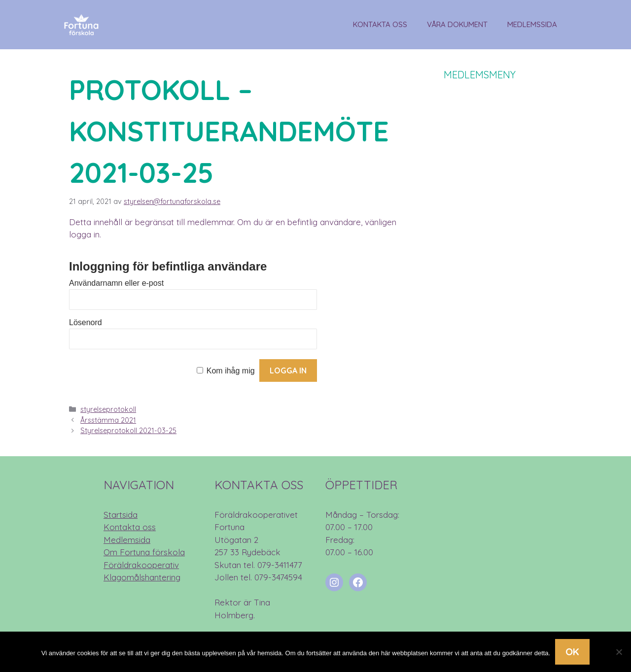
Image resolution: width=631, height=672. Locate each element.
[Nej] (619, 652)
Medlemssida (532, 24)
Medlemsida (127, 540)
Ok (572, 652)
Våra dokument (457, 24)
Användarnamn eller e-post (116, 283)
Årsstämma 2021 (108, 420)
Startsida (121, 515)
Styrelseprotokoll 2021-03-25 (128, 431)
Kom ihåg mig (231, 371)
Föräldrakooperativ (141, 565)
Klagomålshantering (142, 577)
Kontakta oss (380, 24)
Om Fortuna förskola (144, 552)
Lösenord (86, 322)
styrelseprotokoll (108, 409)
